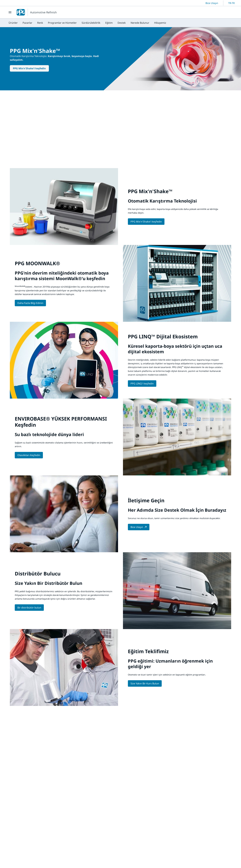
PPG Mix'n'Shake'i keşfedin (29, 68)
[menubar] (87, 23)
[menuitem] (13, 23)
